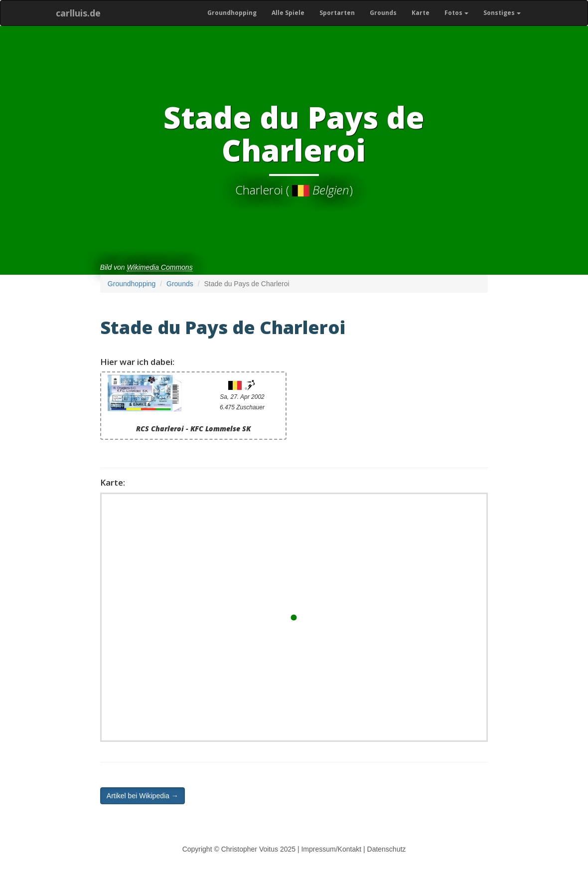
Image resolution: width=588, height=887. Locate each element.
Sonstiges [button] (502, 13)
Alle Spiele (288, 13)
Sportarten (337, 13)
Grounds (383, 13)
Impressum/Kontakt (331, 849)
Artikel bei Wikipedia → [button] (143, 796)
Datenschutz (387, 849)
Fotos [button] (456, 13)
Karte (421, 13)
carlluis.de (78, 13)
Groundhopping (232, 13)
